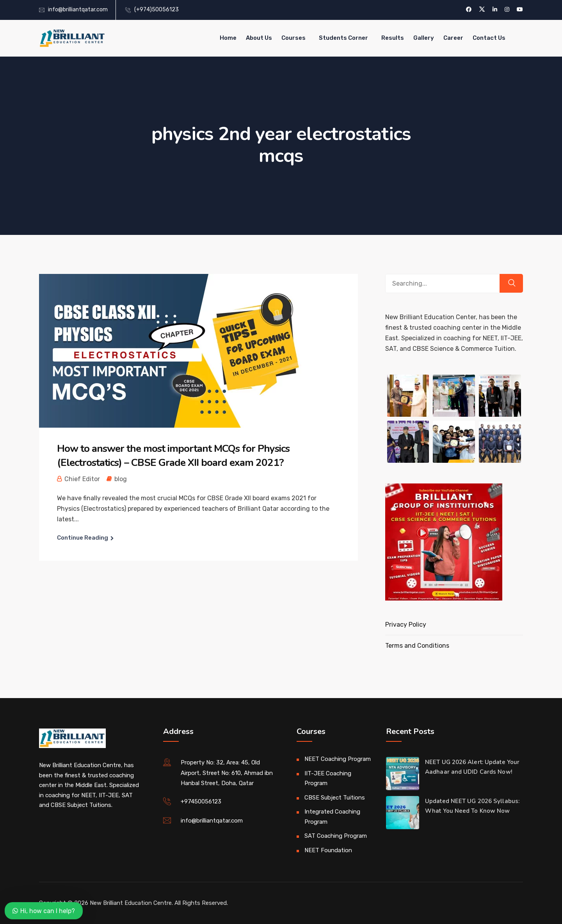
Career (453, 38)
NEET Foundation (328, 850)
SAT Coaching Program (336, 836)
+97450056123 (201, 801)
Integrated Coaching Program (332, 817)
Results (393, 38)
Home (228, 38)
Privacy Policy (406, 625)
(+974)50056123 (157, 10)
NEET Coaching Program (338, 759)
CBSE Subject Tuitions (335, 798)
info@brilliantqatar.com (78, 10)
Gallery (424, 38)
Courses (293, 38)
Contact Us (489, 38)
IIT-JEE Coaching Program (328, 778)
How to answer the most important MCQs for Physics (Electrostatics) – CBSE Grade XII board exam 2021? (173, 456)
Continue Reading (83, 538)
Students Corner (343, 38)
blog (121, 479)
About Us (259, 38)
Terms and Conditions (417, 646)
